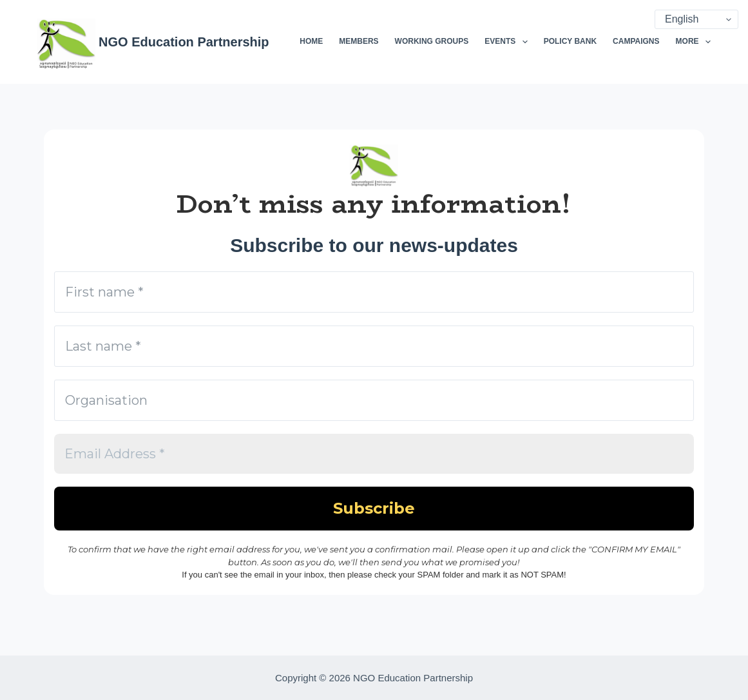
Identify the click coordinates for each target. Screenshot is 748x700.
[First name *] (374, 292)
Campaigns (636, 41)
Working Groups (432, 41)
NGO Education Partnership (184, 42)
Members (359, 41)
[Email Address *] (374, 454)
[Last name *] (374, 346)
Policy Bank (570, 41)
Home (311, 41)
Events (508, 42)
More (693, 42)
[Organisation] (374, 400)
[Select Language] (696, 19)
